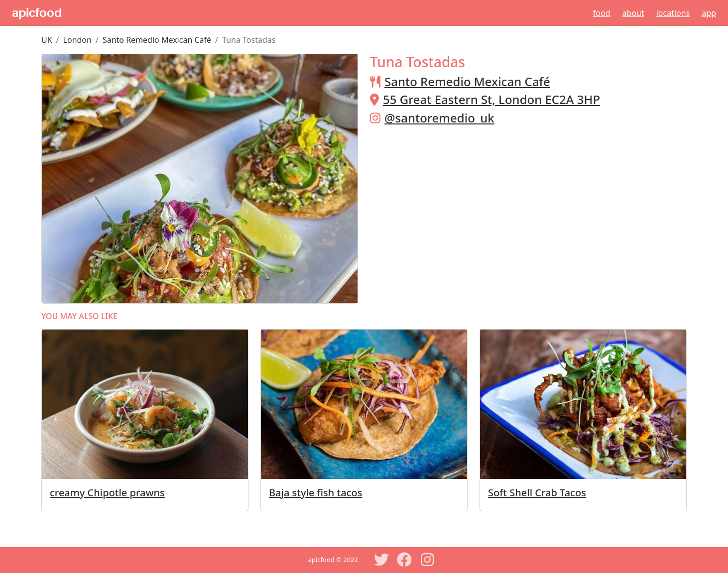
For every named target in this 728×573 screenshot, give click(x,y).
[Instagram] (427, 560)
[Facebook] (404, 560)
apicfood (37, 13)
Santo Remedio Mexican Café (157, 40)
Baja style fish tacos (315, 493)
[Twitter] (381, 560)
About (633, 13)
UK (47, 40)
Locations (673, 13)
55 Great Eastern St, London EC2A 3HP (491, 99)
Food (602, 13)
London (77, 40)
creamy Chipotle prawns (107, 493)
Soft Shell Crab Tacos (537, 493)
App (709, 13)
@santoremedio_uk (439, 118)
